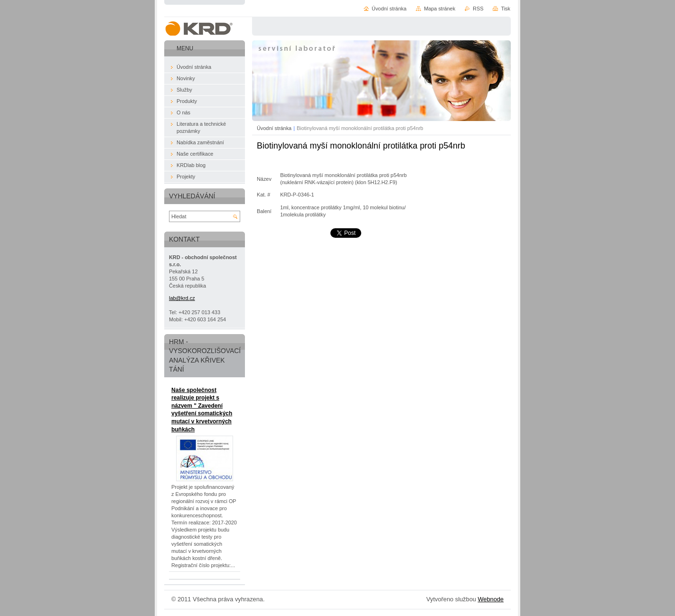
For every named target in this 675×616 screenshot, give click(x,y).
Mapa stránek (440, 9)
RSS (478, 9)
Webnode (491, 599)
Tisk (506, 9)
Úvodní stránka (274, 128)
